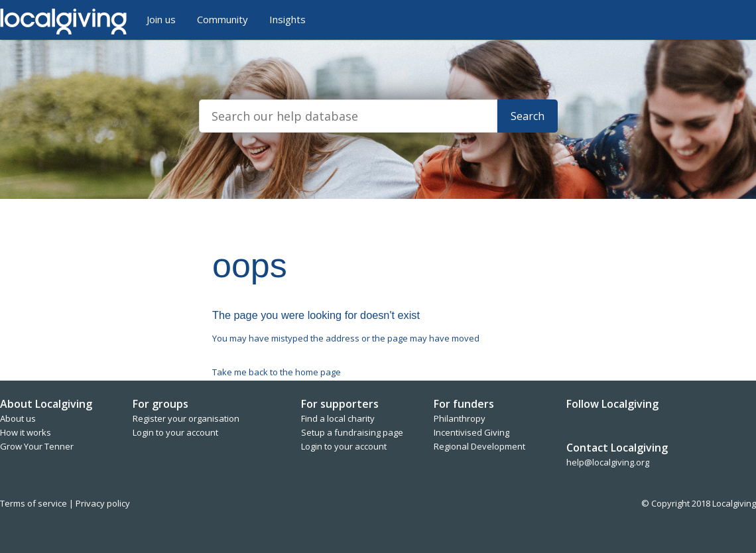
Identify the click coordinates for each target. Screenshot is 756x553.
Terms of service (34, 503)
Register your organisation (186, 418)
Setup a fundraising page (352, 432)
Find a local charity (338, 418)
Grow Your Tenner (37, 446)
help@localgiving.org (608, 462)
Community (222, 19)
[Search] (348, 116)
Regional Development (479, 446)
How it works (26, 432)
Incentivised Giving (472, 432)
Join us (161, 19)
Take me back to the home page (277, 372)
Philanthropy (460, 418)
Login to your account (175, 432)
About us (18, 418)
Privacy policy (103, 503)
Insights (287, 19)
